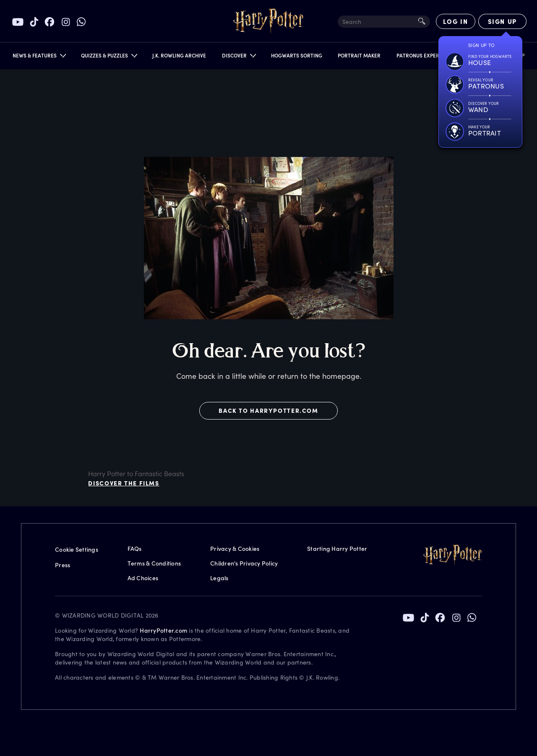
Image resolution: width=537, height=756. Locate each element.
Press (63, 565)
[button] (39, 57)
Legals (219, 578)
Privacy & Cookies (235, 549)
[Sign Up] (502, 21)
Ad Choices (143, 578)
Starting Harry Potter (337, 549)
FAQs (135, 549)
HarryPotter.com (163, 630)
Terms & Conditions (154, 563)
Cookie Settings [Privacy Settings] (77, 549)
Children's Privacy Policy (244, 563)
